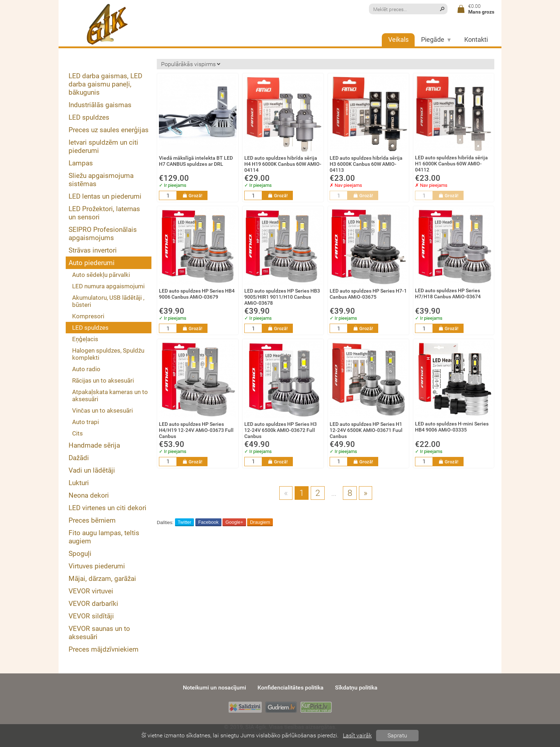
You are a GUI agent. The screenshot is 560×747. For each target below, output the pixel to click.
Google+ (234, 522)
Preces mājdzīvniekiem (104, 649)
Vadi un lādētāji (92, 470)
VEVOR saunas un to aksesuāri (99, 633)
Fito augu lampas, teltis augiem (104, 537)
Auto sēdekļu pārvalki (101, 275)
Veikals (398, 40)
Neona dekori (89, 495)
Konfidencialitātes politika (291, 688)
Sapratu (397, 735)
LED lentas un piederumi (105, 196)
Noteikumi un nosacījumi (214, 688)
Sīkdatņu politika (356, 688)
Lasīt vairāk (357, 735)
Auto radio (86, 369)
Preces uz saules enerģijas (109, 130)
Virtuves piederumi (97, 566)
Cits (77, 433)
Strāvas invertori (93, 250)
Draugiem (260, 522)
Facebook (208, 522)
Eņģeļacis (85, 339)
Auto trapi (86, 422)
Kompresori (88, 316)
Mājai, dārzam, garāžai (102, 579)
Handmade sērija (94, 445)
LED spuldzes (89, 117)
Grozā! (192, 195)
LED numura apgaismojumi (108, 286)
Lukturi (79, 483)
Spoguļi (80, 554)
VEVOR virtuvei (91, 591)
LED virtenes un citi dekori (107, 508)
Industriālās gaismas (100, 105)
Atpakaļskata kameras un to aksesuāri (110, 395)
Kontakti (476, 40)
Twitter (184, 522)
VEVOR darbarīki (93, 604)
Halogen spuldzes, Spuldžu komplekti (108, 354)
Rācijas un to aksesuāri (103, 380)
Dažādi (79, 458)
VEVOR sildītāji (91, 616)
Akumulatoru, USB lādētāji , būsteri (108, 301)
